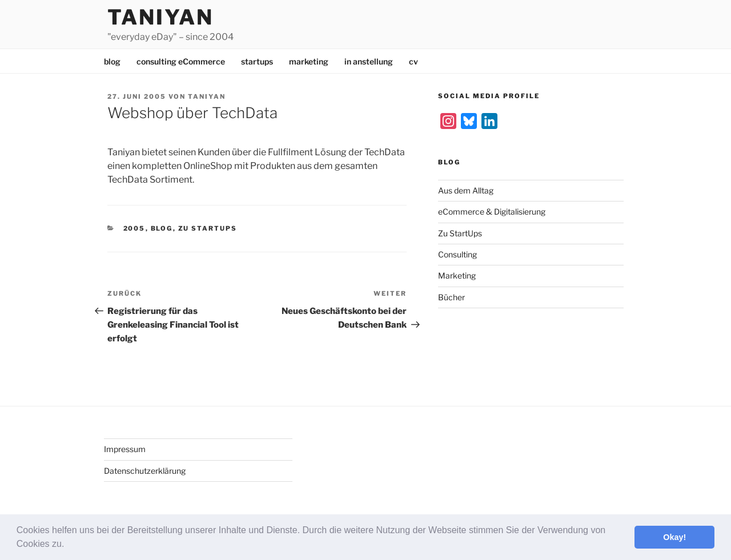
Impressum (125, 449)
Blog (162, 228)
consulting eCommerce (181, 61)
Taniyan (160, 17)
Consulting (457, 254)
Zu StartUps (208, 228)
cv (413, 61)
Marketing (457, 275)
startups (257, 61)
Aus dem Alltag (466, 190)
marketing (309, 61)
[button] (69, 545)
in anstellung (369, 61)
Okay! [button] (674, 537)
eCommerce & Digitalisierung (492, 211)
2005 (134, 228)
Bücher (451, 297)
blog (112, 61)
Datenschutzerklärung (145, 471)
